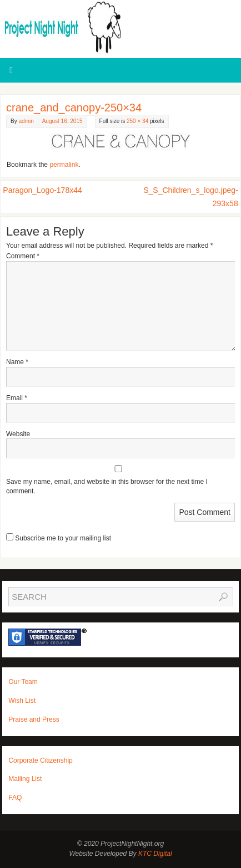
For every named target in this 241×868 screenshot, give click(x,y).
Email (17, 398)
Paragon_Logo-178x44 (42, 190)
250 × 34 (137, 121)
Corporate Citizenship (40, 760)
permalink (64, 165)
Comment (23, 256)
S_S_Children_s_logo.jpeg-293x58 (190, 197)
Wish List (22, 701)
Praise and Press (34, 719)
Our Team (23, 682)
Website (18, 434)
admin (26, 121)
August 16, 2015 (62, 121)
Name (17, 362)
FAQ (15, 798)
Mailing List (25, 779)
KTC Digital (155, 854)
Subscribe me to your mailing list (59, 538)
